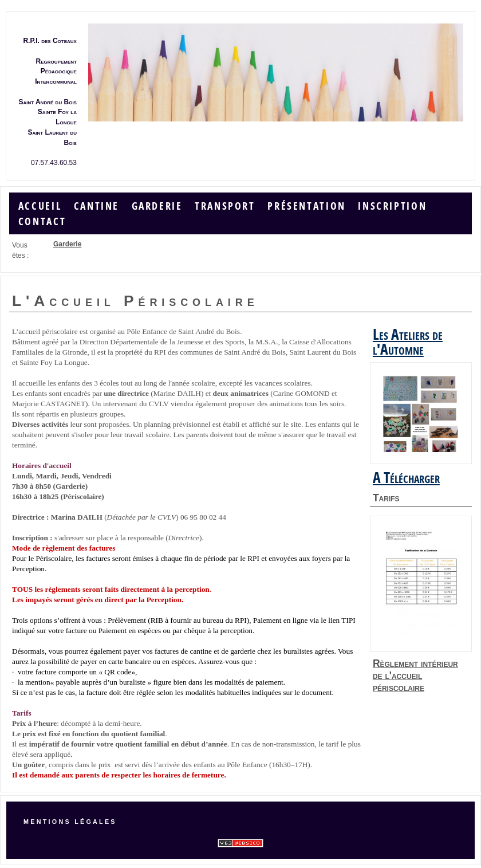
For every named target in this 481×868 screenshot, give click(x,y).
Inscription (392, 206)
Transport (225, 206)
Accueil (40, 206)
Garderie (157, 206)
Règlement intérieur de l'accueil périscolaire (415, 675)
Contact (42, 221)
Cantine (96, 206)
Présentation (307, 206)
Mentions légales (70, 822)
